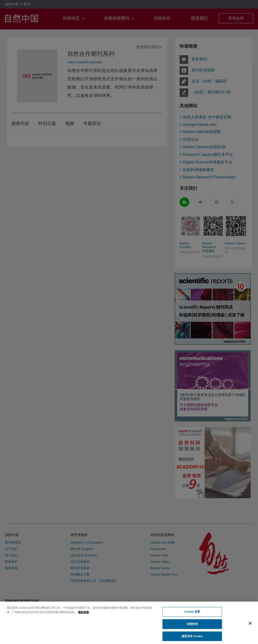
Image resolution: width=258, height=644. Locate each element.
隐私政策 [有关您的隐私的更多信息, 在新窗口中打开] (84, 614)
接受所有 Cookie (192, 639)
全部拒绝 (192, 626)
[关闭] (250, 626)
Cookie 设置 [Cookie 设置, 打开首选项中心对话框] (192, 614)
